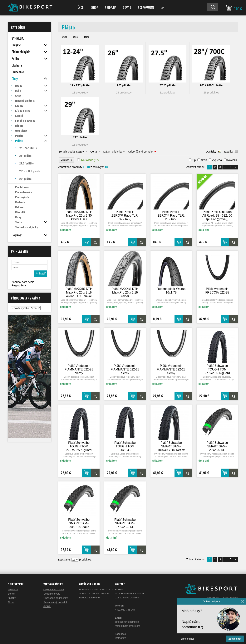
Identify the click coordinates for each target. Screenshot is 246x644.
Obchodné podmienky (56, 598)
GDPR (47, 606)
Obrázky (211, 152)
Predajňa (111, 7)
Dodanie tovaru (52, 594)
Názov (80, 152)
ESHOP (94, 7)
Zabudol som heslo (23, 282)
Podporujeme (146, 7)
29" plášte (80, 137)
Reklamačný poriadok (55, 602)
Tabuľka (228, 152)
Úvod (81, 7)
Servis (127, 7)
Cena (93, 152)
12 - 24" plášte (80, 85)
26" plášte (124, 85)
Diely (76, 37)
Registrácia (19, 285)
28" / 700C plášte (211, 85)
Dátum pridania (113, 152)
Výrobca (67, 160)
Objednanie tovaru (54, 589)
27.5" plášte (168, 85)
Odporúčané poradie (140, 152)
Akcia (204, 160)
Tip (194, 160)
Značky (12, 598)
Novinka (232, 160)
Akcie (11, 602)
